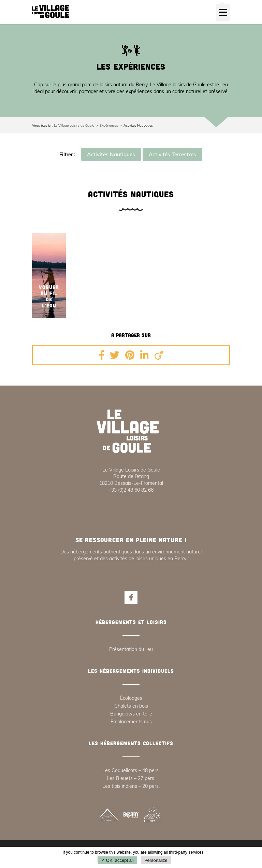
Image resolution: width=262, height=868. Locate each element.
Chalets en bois (131, 706)
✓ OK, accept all (117, 860)
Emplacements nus (131, 722)
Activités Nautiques (111, 154)
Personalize (156, 860)
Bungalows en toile (131, 714)
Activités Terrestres (172, 154)
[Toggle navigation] (223, 12)
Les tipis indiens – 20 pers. (131, 786)
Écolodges (131, 698)
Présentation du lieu (131, 649)
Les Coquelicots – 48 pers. (131, 770)
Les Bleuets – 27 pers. (131, 778)
